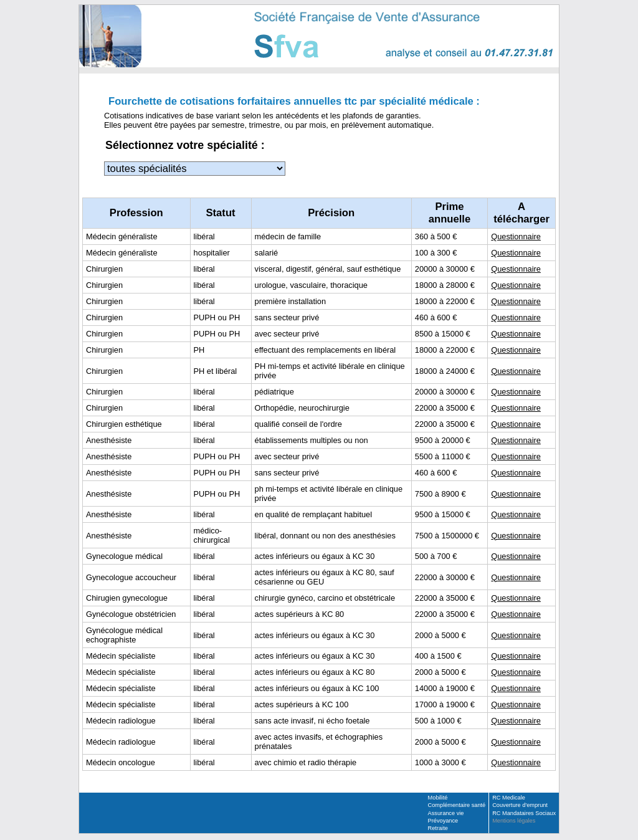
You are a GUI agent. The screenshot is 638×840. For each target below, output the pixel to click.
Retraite (438, 828)
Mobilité (438, 798)
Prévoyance (443, 821)
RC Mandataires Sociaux (524, 813)
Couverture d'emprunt (520, 805)
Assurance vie (446, 813)
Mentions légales (514, 821)
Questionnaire (516, 236)
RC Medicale (509, 798)
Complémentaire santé (457, 805)
